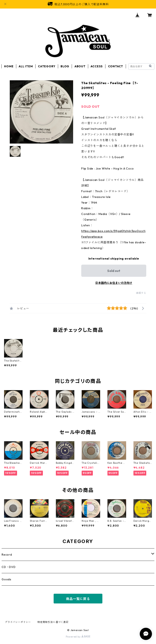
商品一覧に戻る (78, 599)
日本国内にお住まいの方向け (114, 283)
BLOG (65, 66)
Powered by (78, 637)
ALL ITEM (26, 66)
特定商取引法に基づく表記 (53, 622)
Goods (6, 579)
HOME (9, 66)
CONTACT (116, 66)
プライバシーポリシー (18, 622)
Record (7, 555)
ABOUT (80, 66)
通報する (141, 293)
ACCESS (97, 66)
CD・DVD (9, 567)
